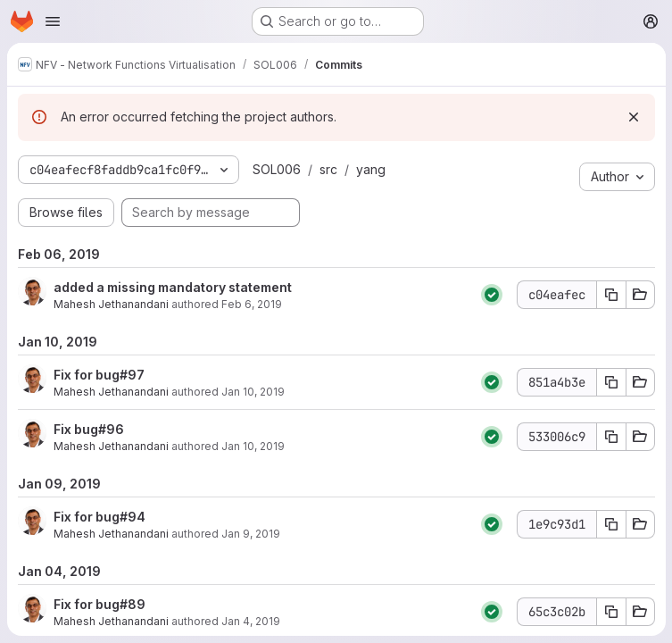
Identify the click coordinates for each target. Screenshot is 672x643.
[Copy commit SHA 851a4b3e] (610, 382)
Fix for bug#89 (100, 604)
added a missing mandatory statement (173, 287)
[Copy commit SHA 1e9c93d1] (610, 524)
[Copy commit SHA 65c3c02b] (610, 612)
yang (371, 169)
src (328, 169)
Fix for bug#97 (99, 375)
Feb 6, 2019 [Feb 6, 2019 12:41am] (252, 304)
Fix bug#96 (89, 429)
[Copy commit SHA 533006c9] (610, 437)
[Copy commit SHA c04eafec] (610, 295)
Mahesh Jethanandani (111, 304)
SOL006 (277, 169)
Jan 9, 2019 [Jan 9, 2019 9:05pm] (251, 534)
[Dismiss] (633, 117)
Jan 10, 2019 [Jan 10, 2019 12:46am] (253, 446)
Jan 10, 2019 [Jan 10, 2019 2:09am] (253, 392)
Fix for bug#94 (100, 517)
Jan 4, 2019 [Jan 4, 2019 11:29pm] (251, 621)
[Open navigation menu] (53, 21)
